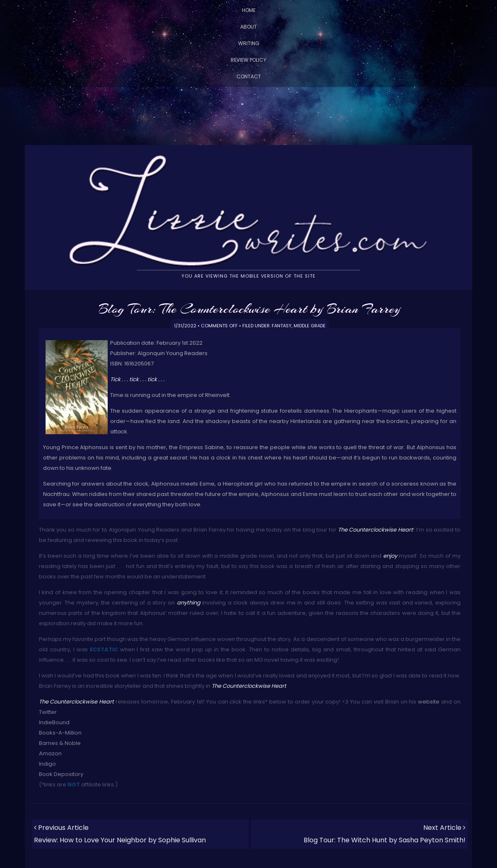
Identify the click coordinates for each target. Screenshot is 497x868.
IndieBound (54, 722)
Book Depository (61, 774)
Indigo (47, 764)
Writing (249, 43)
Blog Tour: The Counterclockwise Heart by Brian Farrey (250, 309)
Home (249, 10)
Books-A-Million (60, 733)
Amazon (50, 753)
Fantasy (282, 326)
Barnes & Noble (60, 743)
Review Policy (248, 60)
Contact (249, 76)
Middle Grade (310, 326)
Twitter (48, 712)
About (248, 27)
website (429, 702)
